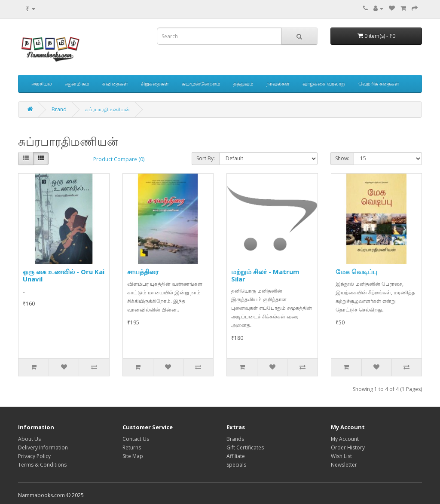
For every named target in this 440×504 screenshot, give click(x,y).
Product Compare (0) (119, 159)
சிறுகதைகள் (155, 84)
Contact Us (136, 439)
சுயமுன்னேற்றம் (201, 84)
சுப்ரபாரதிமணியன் (107, 109)
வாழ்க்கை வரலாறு (324, 84)
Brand (59, 109)
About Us (29, 439)
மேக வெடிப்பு (356, 272)
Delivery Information (43, 447)
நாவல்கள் (278, 84)
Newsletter (344, 465)
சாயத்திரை (143, 272)
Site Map (133, 456)
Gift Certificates (245, 447)
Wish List (341, 456)
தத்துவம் (243, 84)
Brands (235, 439)
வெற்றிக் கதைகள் (379, 84)
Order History (348, 447)
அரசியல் (42, 84)
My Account (345, 439)
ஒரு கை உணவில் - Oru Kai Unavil (64, 275)
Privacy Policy (34, 456)
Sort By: (206, 158)
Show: (342, 158)
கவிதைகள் (115, 84)
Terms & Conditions (42, 465)
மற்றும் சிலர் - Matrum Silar (265, 275)
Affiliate (236, 456)
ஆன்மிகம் (77, 84)
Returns (132, 447)
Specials (236, 465)
